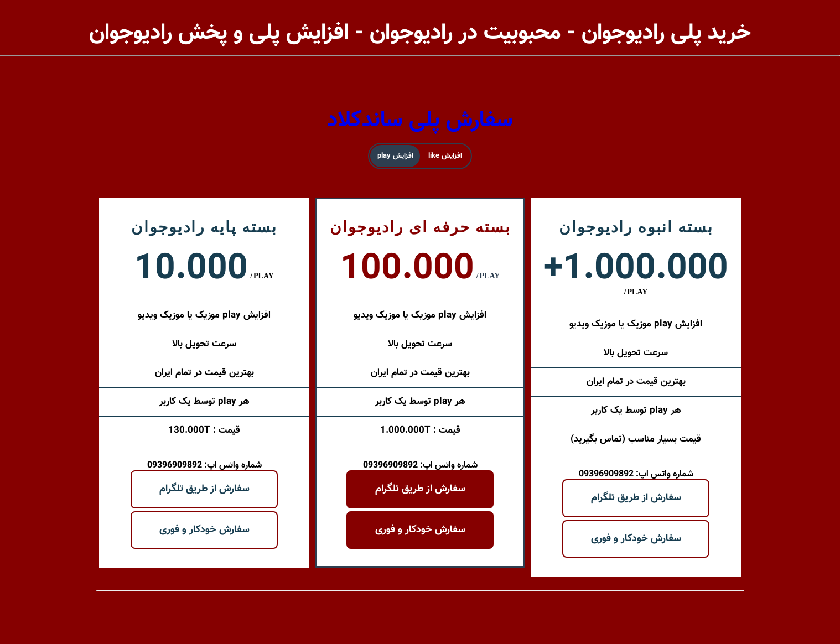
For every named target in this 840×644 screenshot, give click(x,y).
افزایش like (445, 156)
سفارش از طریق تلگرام (204, 489)
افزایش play (395, 156)
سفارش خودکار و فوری (204, 530)
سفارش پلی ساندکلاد (420, 121)
